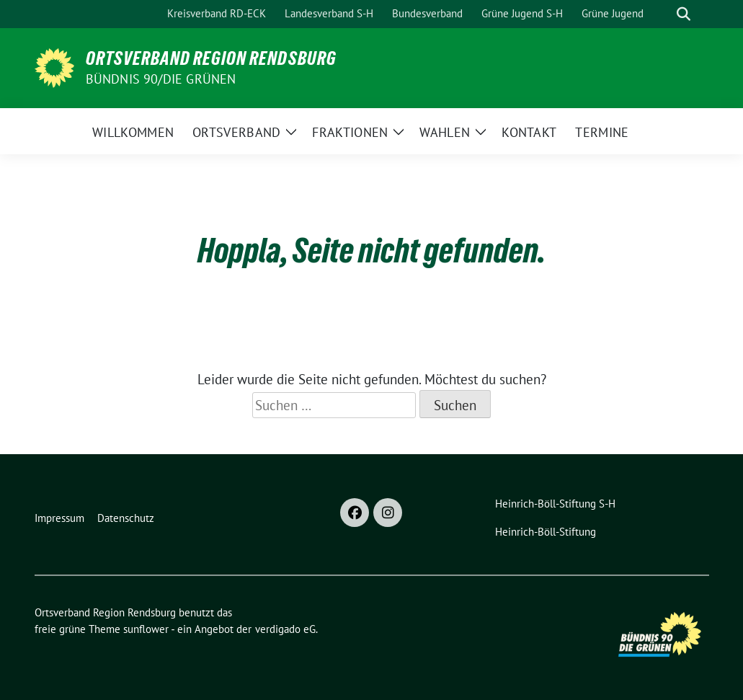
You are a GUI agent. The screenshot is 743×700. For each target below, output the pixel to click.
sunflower (146, 629)
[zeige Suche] (684, 14)
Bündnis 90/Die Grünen (161, 79)
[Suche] (663, 14)
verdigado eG (285, 629)
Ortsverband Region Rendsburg (211, 58)
